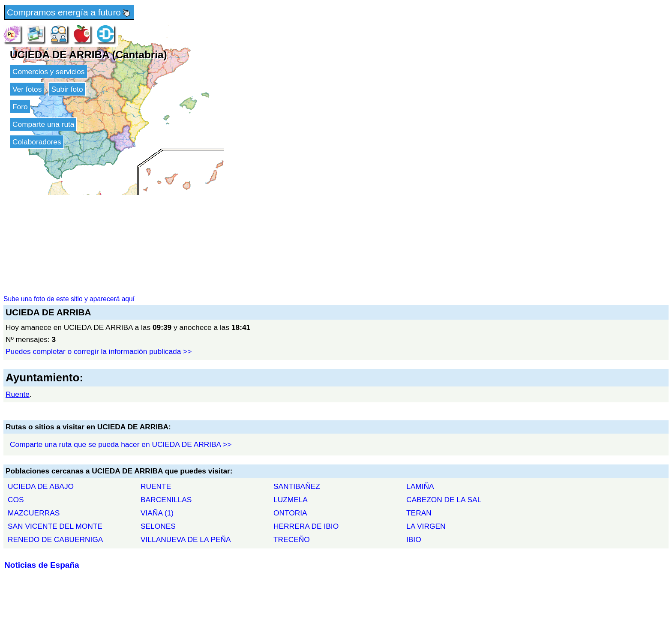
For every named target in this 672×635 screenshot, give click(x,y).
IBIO (414, 539)
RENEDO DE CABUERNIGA (55, 539)
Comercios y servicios (49, 72)
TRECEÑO (292, 539)
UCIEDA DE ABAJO (41, 486)
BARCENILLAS (166, 500)
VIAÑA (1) (157, 513)
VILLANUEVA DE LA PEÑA (186, 539)
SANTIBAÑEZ (297, 486)
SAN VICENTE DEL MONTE (55, 526)
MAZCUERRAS (34, 513)
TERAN (419, 513)
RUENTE (156, 486)
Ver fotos (27, 89)
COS (16, 500)
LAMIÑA (420, 486)
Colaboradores (37, 142)
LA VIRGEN (426, 526)
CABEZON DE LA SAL (444, 500)
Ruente (18, 394)
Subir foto (67, 89)
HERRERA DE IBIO (306, 526)
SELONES (158, 526)
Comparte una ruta (43, 124)
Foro (20, 107)
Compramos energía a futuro (69, 13)
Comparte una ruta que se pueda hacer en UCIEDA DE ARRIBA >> (121, 444)
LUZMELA (291, 500)
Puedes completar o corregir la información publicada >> (99, 351)
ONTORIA (290, 513)
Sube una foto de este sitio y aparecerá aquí (69, 299)
